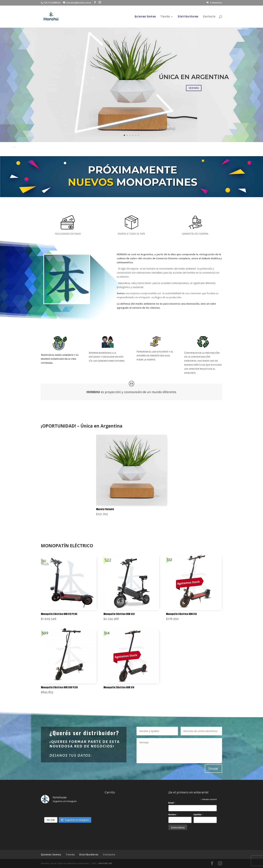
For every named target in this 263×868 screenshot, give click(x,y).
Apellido (198, 815)
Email (172, 803)
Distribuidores (188, 17)
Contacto (209, 17)
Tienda (165, 17)
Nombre (173, 815)
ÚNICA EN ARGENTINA (194, 77)
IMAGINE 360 (105, 863)
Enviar (213, 769)
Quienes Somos (145, 17)
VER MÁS (194, 88)
